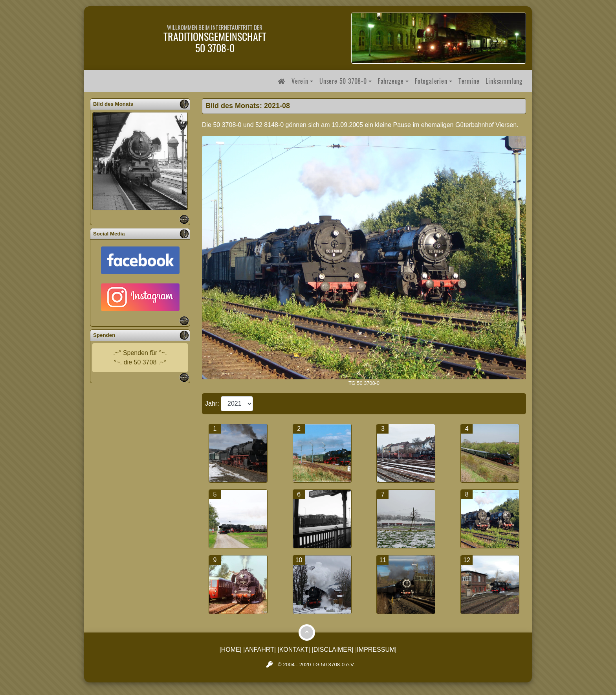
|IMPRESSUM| (376, 650)
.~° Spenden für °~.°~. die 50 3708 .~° (140, 358)
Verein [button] (300, 81)
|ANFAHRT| (259, 650)
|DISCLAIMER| (333, 650)
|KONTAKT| (294, 650)
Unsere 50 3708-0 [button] (343, 81)
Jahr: (213, 404)
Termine (469, 81)
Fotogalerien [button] (431, 81)
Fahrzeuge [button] (391, 81)
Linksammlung (504, 81)
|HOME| (231, 650)
